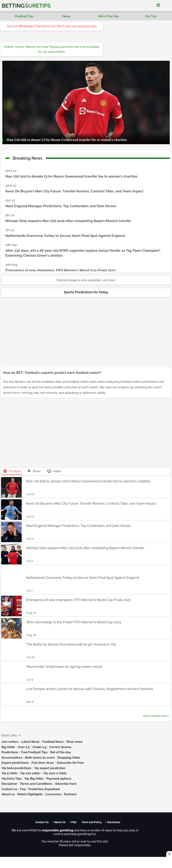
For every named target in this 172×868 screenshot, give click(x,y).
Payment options (59, 779)
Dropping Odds (69, 758)
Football (12, 471)
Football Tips (24, 16)
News (67, 16)
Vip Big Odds (34, 779)
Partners (70, 794)
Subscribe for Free (70, 763)
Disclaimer (9, 784)
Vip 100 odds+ (30, 773)
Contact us (9, 789)
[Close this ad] (169, 854)
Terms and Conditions (36, 784)
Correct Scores (60, 747)
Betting (26, 6)
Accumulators (12, 758)
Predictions (10, 752)
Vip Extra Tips (11, 779)
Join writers (10, 742)
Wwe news (74, 742)
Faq (23, 789)
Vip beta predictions (16, 768)
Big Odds (8, 747)
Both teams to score (40, 758)
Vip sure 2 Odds (55, 773)
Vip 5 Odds (9, 773)
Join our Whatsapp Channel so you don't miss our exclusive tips (52, 26)
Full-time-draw (43, 763)
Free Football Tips (34, 752)
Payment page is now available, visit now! (86, 280)
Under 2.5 (39, 747)
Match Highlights (30, 794)
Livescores (53, 794)
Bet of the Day (109, 16)
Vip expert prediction (50, 768)
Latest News (30, 742)
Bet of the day (61, 752)
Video (54, 471)
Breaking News (28, 157)
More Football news (155, 716)
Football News (53, 742)
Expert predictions (15, 763)
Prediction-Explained (44, 789)
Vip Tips (151, 16)
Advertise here (66, 784)
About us (8, 794)
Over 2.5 (24, 747)
